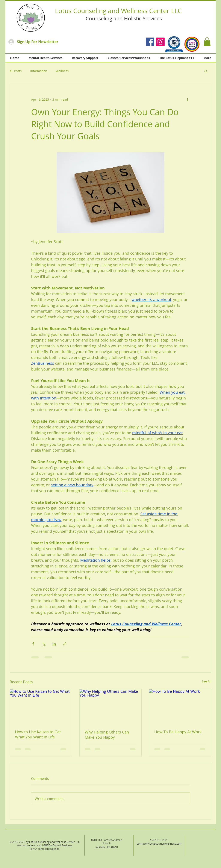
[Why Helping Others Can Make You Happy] (111, 707)
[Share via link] (65, 644)
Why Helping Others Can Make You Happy (107, 735)
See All (207, 681)
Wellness (62, 71)
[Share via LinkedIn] (54, 644)
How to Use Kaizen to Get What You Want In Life (38, 734)
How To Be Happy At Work (178, 732)
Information (39, 71)
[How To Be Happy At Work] (180, 707)
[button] (207, 42)
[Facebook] (150, 42)
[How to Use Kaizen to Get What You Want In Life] (41, 707)
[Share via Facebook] (33, 644)
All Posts (16, 71)
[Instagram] (160, 42)
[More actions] (187, 100)
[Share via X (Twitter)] (44, 644)
